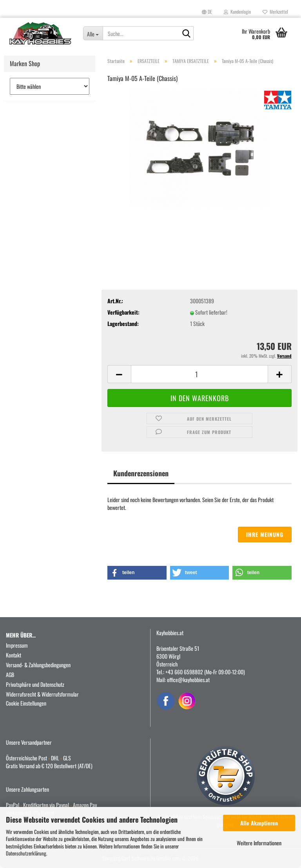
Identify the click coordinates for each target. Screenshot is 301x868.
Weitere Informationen (259, 843)
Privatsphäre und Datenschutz (35, 684)
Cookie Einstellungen (26, 703)
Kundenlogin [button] (237, 12)
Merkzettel (275, 12)
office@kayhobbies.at (188, 680)
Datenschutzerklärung (26, 853)
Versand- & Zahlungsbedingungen (38, 665)
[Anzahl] (199, 374)
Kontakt (14, 655)
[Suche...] (93, 33)
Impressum (17, 645)
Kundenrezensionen (141, 473)
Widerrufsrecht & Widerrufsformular (42, 694)
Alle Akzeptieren (259, 823)
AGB (10, 674)
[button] (207, 12)
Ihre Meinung (265, 534)
